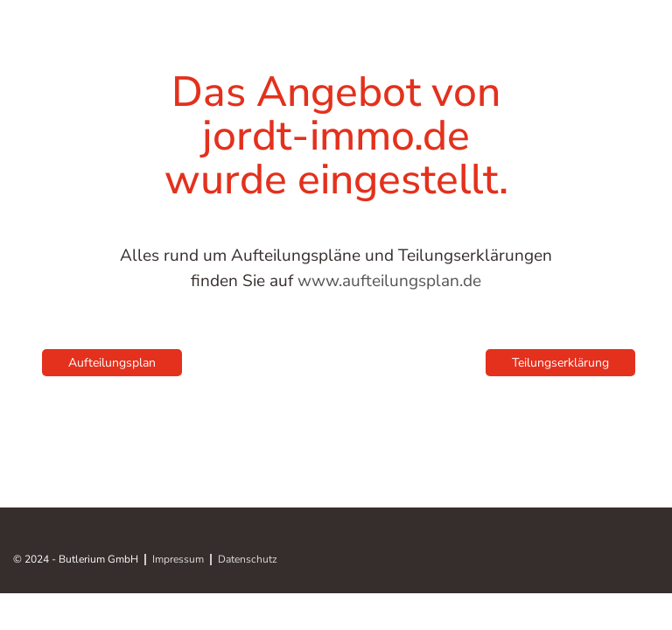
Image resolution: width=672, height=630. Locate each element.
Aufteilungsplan (112, 363)
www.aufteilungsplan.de (389, 281)
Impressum (178, 560)
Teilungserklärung (560, 363)
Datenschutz (248, 560)
